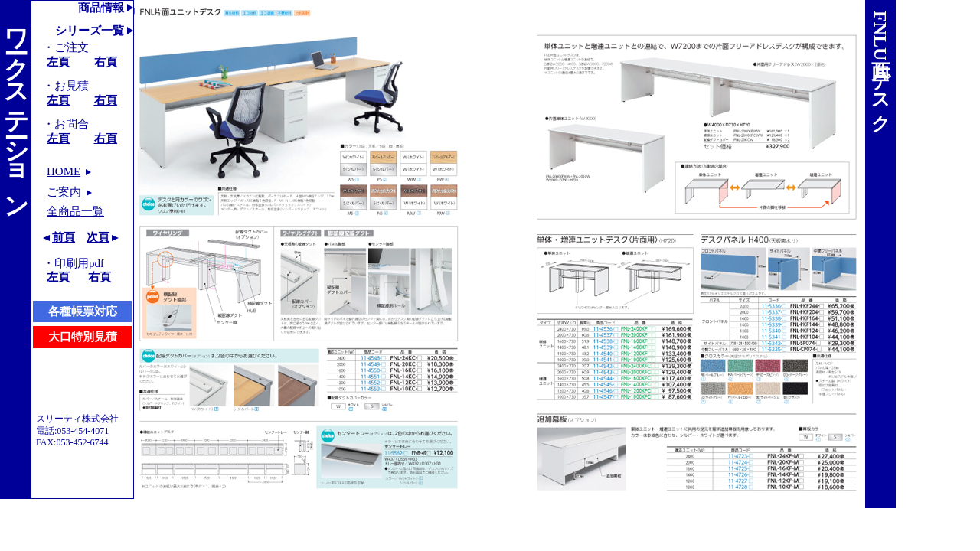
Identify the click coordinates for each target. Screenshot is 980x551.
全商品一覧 (75, 211)
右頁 (106, 62)
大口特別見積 (83, 337)
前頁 (64, 237)
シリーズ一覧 (90, 31)
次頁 (98, 237)
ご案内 (64, 192)
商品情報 (101, 8)
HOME (64, 171)
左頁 (58, 62)
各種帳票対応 (83, 311)
